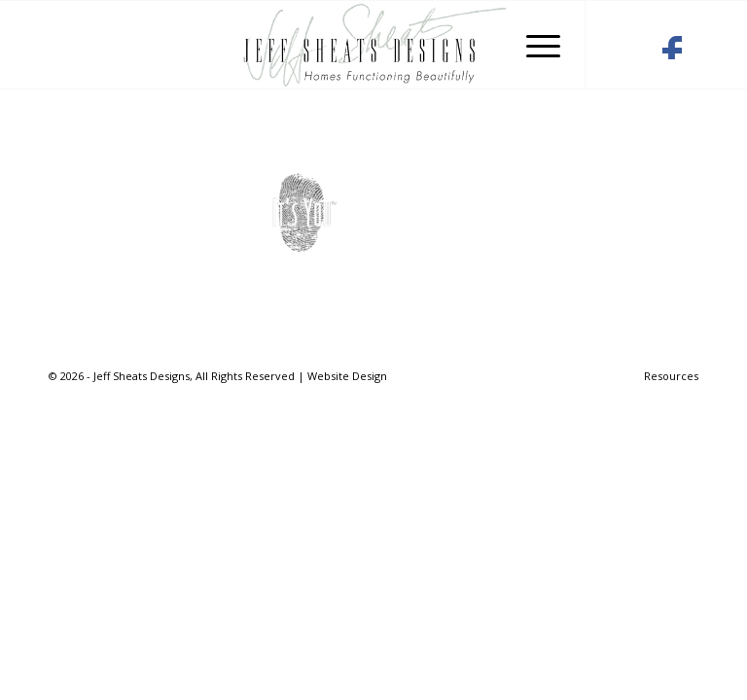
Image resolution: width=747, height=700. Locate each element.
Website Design (347, 376)
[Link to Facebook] (672, 52)
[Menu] (534, 45)
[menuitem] (666, 376)
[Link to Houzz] (623, 52)
